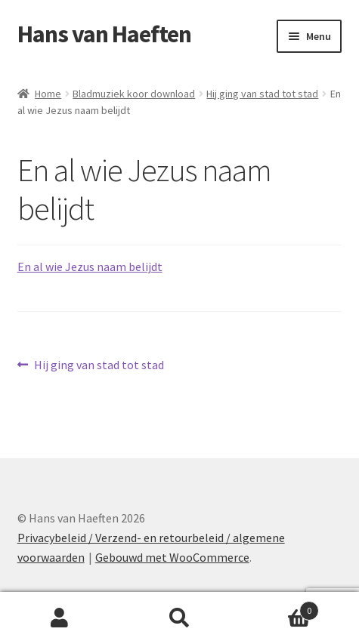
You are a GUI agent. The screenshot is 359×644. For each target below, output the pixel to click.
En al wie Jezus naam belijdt (90, 267)
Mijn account (60, 618)
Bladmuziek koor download (134, 94)
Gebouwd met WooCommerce (172, 557)
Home (48, 94)
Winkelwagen (279, 607)
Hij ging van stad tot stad (262, 94)
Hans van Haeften (104, 34)
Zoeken (179, 618)
